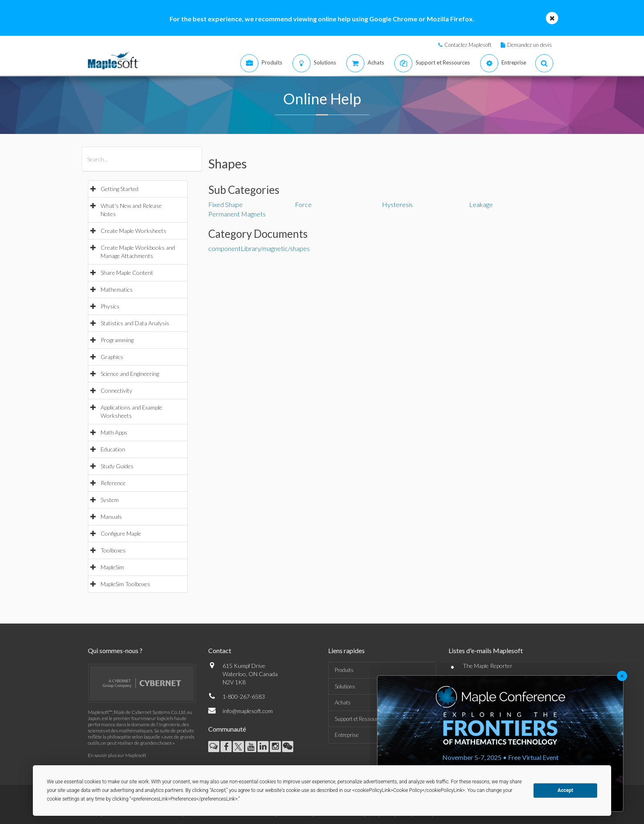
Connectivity (116, 390)
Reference (113, 483)
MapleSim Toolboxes (125, 584)
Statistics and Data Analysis (135, 323)
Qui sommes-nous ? (115, 650)
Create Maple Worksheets (133, 231)
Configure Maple (121, 533)
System (110, 500)
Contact (220, 650)
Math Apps (114, 432)
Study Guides (117, 466)
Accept (566, 790)
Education (113, 449)
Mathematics (117, 289)
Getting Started (120, 189)
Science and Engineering (130, 374)
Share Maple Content (127, 273)
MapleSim (112, 567)
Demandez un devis (530, 45)
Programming (117, 340)
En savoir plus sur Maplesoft (117, 755)
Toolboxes (113, 550)
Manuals (111, 517)
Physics (110, 306)
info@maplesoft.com (248, 711)
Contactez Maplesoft (468, 45)
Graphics (112, 357)
